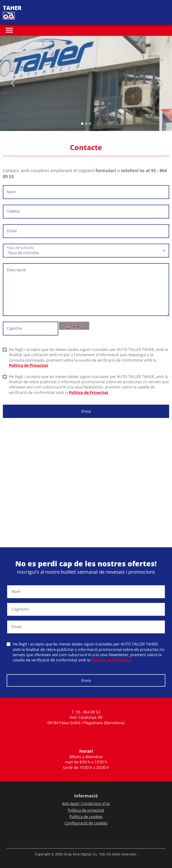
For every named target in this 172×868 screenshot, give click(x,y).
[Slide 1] (86, 124)
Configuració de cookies (86, 823)
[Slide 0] (82, 124)
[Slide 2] (90, 124)
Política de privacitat (86, 810)
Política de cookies (86, 817)
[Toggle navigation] (9, 30)
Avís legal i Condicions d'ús (86, 804)
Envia (86, 411)
